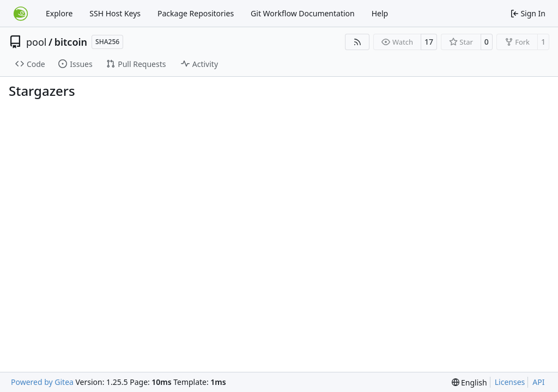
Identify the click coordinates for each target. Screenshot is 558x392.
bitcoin (71, 42)
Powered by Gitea (42, 382)
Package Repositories (196, 13)
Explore (59, 13)
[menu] (469, 382)
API (538, 382)
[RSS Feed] (357, 42)
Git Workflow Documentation (303, 13)
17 (429, 42)
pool (37, 42)
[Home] (21, 14)
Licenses (510, 382)
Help (380, 13)
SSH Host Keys (115, 13)
